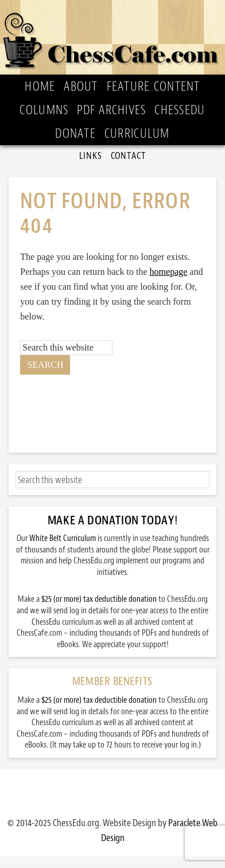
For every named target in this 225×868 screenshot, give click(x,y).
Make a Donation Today (111, 520)
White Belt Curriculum (63, 538)
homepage (169, 272)
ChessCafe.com (113, 37)
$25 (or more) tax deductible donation (99, 599)
